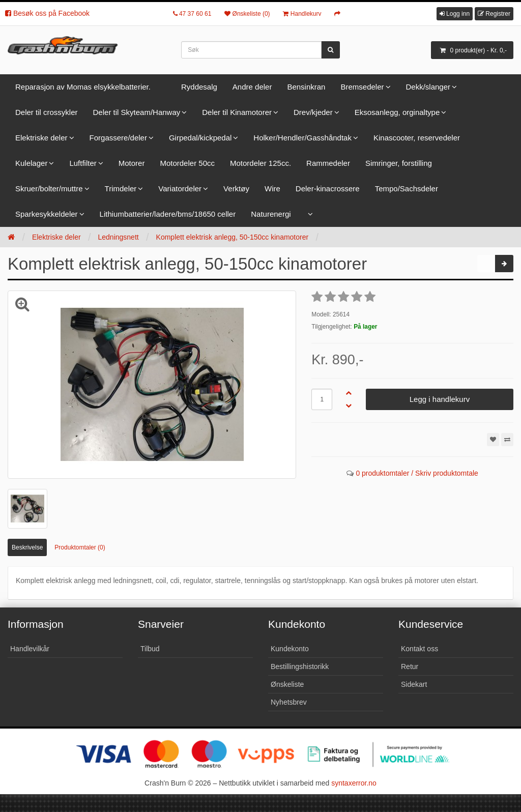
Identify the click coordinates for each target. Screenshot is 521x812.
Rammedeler (328, 163)
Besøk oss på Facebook (47, 13)
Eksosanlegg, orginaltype (397, 112)
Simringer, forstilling (399, 163)
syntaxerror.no (354, 783)
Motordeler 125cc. (260, 163)
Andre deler (252, 87)
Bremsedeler (362, 87)
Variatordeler (180, 188)
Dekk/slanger (428, 87)
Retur (410, 666)
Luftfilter (83, 163)
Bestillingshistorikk (300, 666)
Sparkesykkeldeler (47, 214)
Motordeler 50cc (187, 163)
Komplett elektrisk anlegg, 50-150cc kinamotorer (233, 237)
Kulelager (31, 163)
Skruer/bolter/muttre (49, 188)
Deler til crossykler (47, 112)
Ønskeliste (287, 684)
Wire (272, 188)
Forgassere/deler (118, 138)
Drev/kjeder (313, 112)
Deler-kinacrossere (328, 188)
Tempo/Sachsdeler (407, 188)
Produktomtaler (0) (80, 547)
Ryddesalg (199, 87)
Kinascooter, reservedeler (417, 138)
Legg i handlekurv (440, 399)
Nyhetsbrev (289, 702)
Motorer (132, 163)
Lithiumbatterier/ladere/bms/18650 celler (168, 214)
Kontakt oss (419, 649)
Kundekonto (290, 649)
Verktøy (236, 188)
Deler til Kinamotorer (237, 112)
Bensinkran (306, 87)
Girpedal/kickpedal (200, 138)
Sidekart (414, 684)
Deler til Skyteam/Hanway (137, 112)
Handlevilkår (30, 649)
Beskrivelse (27, 547)
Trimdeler (121, 188)
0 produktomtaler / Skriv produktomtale (417, 473)
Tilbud (150, 649)
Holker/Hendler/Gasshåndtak (302, 138)
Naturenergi (271, 214)
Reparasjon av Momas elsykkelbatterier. (83, 87)
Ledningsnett (118, 237)
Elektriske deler (41, 138)
